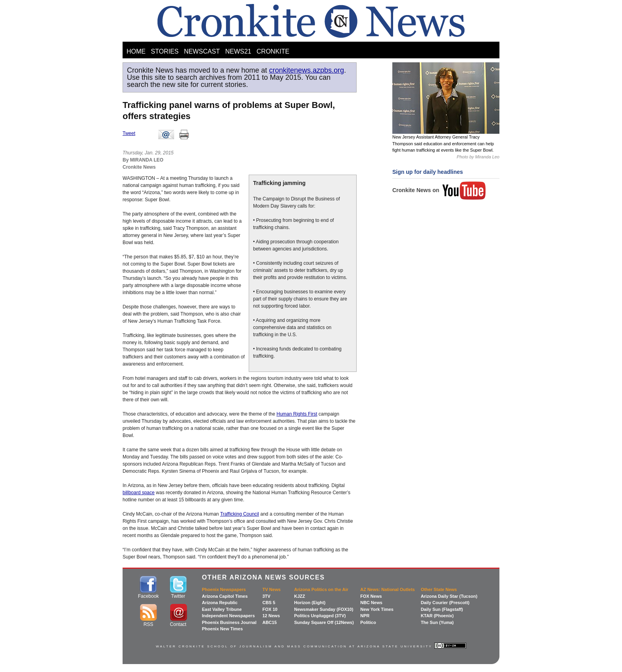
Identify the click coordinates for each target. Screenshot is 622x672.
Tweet (129, 133)
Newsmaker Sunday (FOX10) (323, 609)
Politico (368, 622)
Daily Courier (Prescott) (445, 603)
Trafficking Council (240, 514)
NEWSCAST (202, 51)
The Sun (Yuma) (437, 622)
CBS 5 (269, 603)
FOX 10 (270, 609)
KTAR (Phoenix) (437, 616)
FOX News (371, 596)
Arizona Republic (220, 603)
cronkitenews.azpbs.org (306, 70)
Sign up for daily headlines (428, 172)
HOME (136, 51)
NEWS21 (238, 51)
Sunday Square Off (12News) (324, 622)
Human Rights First (297, 414)
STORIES (165, 51)
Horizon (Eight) (310, 603)
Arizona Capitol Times (225, 596)
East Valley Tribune (222, 609)
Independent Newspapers (228, 616)
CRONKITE (273, 51)
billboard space (139, 493)
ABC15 (269, 622)
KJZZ (299, 596)
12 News (271, 616)
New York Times (377, 609)
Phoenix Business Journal (229, 622)
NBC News (371, 603)
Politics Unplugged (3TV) (320, 616)
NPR (365, 616)
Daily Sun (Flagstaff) (442, 609)
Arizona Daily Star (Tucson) (449, 596)
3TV (266, 596)
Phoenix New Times (222, 629)
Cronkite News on (439, 190)
